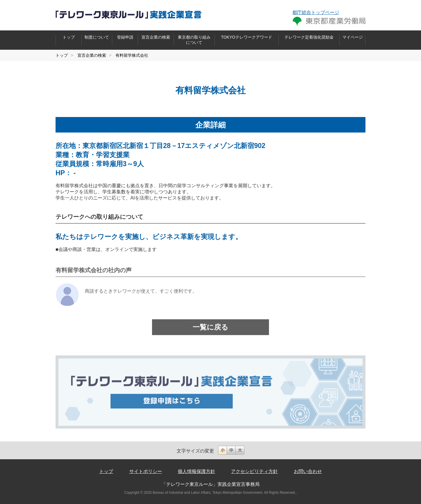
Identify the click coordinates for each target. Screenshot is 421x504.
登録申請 (125, 37)
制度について (97, 37)
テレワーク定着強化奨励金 (309, 37)
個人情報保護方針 (196, 471)
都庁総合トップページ (316, 12)
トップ (69, 37)
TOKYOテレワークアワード (247, 37)
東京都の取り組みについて (194, 40)
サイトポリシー (146, 471)
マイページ (353, 37)
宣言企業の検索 (156, 37)
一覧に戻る (210, 331)
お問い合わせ (308, 471)
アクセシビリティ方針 (254, 471)
